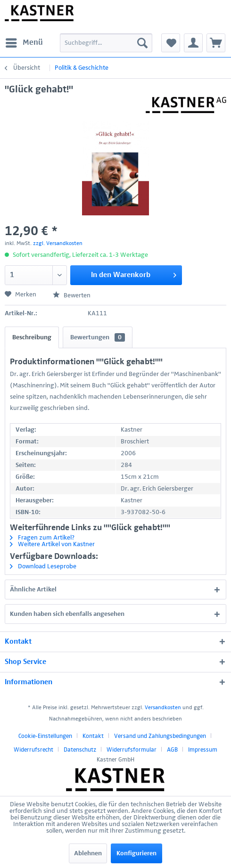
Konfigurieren (136, 853)
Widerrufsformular (132, 750)
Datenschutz (80, 750)
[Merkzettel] (171, 43)
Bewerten (72, 295)
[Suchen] (142, 43)
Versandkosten (163, 708)
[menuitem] (24, 43)
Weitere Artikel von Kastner (52, 544)
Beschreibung (32, 337)
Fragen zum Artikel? (42, 538)
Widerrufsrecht (33, 750)
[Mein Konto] (193, 43)
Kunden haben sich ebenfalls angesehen (67, 614)
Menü (24, 41)
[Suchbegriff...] (106, 43)
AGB (172, 750)
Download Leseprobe (43, 566)
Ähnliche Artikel (33, 590)
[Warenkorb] (216, 43)
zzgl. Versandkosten (58, 244)
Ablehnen (88, 853)
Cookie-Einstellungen (45, 736)
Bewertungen (98, 337)
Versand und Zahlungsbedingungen (160, 736)
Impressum (203, 750)
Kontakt (93, 736)
